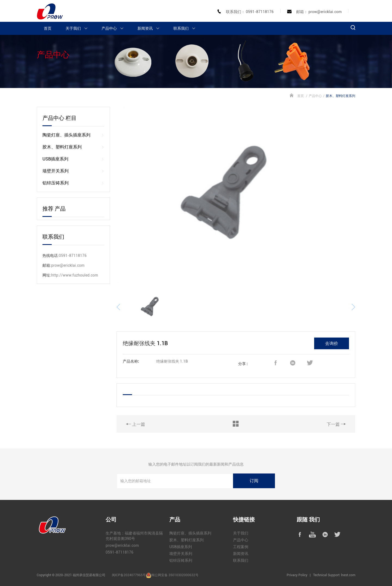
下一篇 (336, 424)
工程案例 (241, 547)
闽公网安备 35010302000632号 (175, 575)
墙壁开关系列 (73, 171)
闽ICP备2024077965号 (129, 575)
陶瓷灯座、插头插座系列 (73, 135)
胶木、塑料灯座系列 (73, 147)
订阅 (254, 481)
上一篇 (136, 424)
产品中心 (115, 28)
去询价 (332, 343)
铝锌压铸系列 (73, 183)
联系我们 (187, 28)
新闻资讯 (151, 28)
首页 (48, 28)
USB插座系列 (73, 159)
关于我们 (79, 28)
